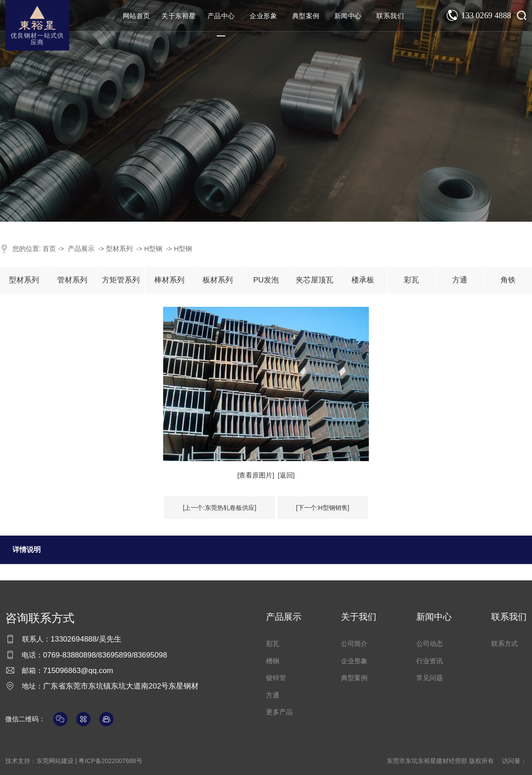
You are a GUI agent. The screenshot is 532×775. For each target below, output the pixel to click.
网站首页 (137, 16)
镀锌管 (276, 678)
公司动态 (430, 644)
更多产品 (279, 712)
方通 (460, 280)
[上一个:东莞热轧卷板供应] (219, 508)
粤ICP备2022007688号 (110, 761)
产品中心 (221, 16)
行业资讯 (430, 661)
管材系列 (72, 280)
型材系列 (119, 249)
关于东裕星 (179, 16)
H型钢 (153, 249)
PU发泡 (266, 280)
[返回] (286, 475)
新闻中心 (348, 16)
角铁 (508, 280)
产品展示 (81, 249)
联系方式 (505, 644)
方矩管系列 (121, 280)
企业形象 (263, 16)
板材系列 (218, 280)
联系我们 (390, 16)
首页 (49, 249)
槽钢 (273, 661)
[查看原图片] (256, 475)
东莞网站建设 (55, 761)
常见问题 (430, 678)
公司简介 (354, 644)
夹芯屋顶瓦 (315, 280)
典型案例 (306, 16)
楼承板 (363, 280)
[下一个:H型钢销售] (323, 508)
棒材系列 (169, 280)
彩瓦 (411, 280)
